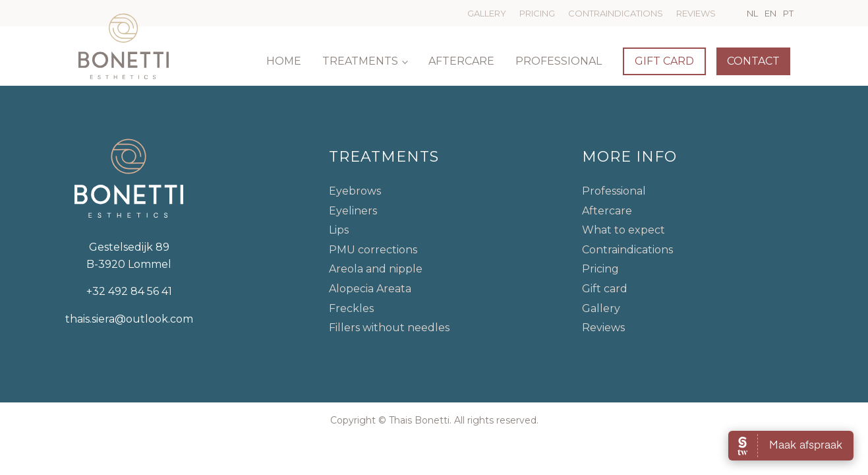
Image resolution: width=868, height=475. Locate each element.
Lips (339, 230)
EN (770, 13)
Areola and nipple (376, 269)
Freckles (351, 308)
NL (752, 13)
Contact (753, 61)
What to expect (623, 230)
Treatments (360, 61)
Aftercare (461, 61)
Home (284, 61)
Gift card (664, 61)
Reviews (696, 13)
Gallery (487, 13)
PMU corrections (373, 250)
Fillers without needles (389, 328)
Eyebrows (355, 191)
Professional (559, 61)
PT (788, 13)
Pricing (537, 13)
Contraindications (616, 13)
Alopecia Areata (370, 289)
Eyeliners (353, 211)
